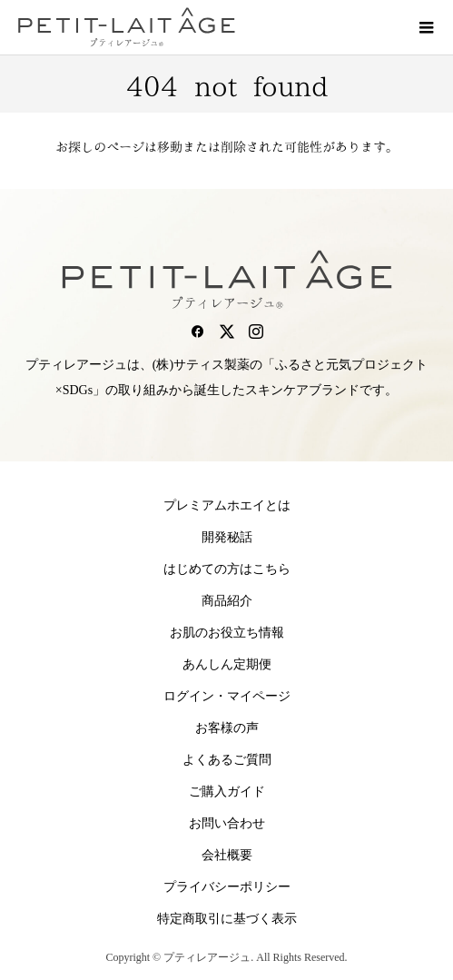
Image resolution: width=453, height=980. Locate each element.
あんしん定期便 (227, 664)
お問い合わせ (227, 823)
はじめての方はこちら (227, 569)
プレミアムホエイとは (227, 505)
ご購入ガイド (227, 792)
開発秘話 (227, 537)
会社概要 (227, 855)
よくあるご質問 (227, 760)
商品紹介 (227, 601)
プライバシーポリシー (227, 887)
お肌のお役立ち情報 (227, 633)
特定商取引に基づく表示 (227, 919)
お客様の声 (227, 728)
